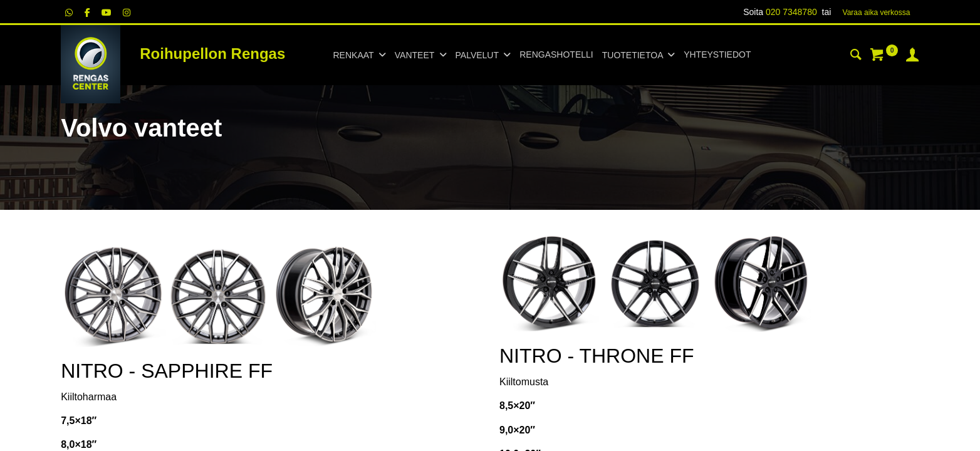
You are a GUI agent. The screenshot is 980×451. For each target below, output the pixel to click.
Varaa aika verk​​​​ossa (877, 13)
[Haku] (856, 56)
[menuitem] (556, 55)
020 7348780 (791, 12)
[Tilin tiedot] (912, 56)
